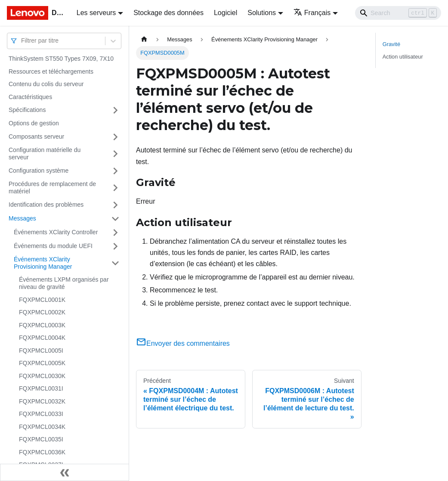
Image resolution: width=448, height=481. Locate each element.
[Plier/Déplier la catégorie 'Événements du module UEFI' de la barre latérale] (115, 246)
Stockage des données (168, 13)
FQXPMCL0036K (42, 452)
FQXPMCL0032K (42, 401)
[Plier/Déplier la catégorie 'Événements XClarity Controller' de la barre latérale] (115, 233)
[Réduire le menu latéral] (65, 472)
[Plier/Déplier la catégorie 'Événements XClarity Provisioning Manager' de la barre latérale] (115, 263)
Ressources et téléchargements (51, 71)
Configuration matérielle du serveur (45, 154)
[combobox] (22, 41)
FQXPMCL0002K (42, 312)
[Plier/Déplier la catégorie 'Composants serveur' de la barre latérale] (115, 137)
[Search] (398, 13)
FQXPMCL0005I (41, 351)
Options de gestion (34, 123)
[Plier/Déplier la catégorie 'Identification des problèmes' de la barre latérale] (115, 205)
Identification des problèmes (46, 205)
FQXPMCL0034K (42, 427)
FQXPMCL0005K (42, 363)
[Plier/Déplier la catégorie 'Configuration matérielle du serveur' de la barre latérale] (115, 154)
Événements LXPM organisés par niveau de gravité (64, 283)
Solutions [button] (262, 13)
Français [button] (312, 13)
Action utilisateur (403, 57)
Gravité (391, 44)
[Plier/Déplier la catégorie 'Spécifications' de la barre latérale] (115, 110)
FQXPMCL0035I (41, 439)
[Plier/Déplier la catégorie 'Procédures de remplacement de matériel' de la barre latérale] (115, 188)
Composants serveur (36, 137)
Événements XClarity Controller (56, 232)
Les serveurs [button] (96, 13)
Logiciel (226, 13)
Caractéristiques (30, 97)
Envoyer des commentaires (183, 343)
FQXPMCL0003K (42, 325)
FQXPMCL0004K (42, 338)
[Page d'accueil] (144, 39)
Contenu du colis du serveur (46, 84)
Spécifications (27, 110)
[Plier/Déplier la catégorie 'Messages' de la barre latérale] (115, 219)
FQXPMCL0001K (42, 300)
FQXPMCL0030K (42, 376)
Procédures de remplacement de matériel (52, 188)
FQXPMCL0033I (41, 414)
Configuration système (39, 171)
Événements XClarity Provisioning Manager (43, 263)
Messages (22, 218)
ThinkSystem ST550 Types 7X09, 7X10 (61, 59)
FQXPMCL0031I (41, 388)
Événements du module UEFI (53, 246)
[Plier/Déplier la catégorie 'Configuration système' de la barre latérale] (115, 171)
